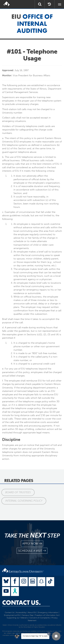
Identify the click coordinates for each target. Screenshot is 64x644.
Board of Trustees (18, 492)
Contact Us (10, 612)
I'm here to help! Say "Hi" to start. (35, 636)
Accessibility (21, 612)
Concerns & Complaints (40, 618)
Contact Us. (21, 603)
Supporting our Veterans (17, 618)
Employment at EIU (12, 615)
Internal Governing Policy (24, 501)
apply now (32, 544)
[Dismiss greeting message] (49, 634)
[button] (56, 636)
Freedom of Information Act (47, 615)
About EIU (32, 612)
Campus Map (28, 615)
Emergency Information (48, 612)
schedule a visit (32, 551)
